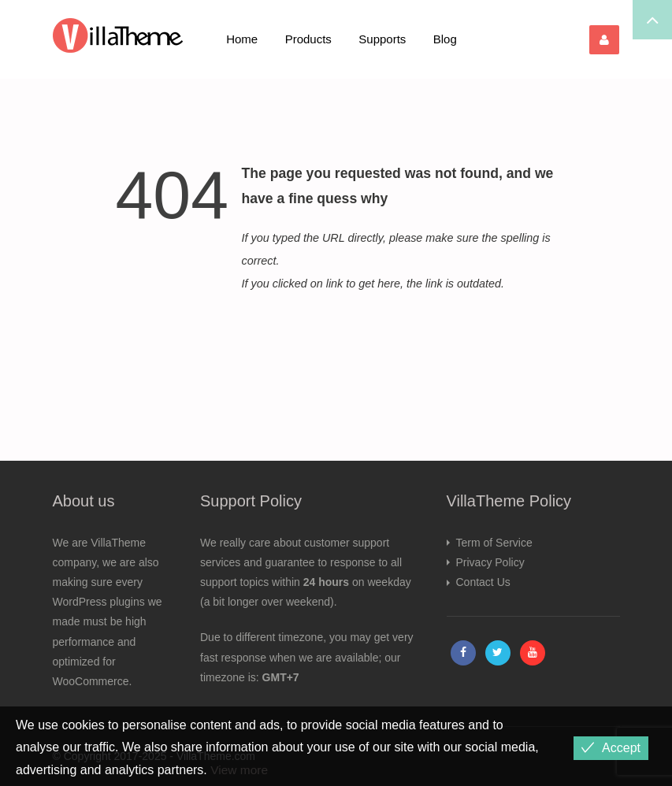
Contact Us (483, 582)
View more (240, 770)
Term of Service (494, 543)
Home (242, 39)
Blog (445, 39)
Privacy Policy (490, 562)
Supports (382, 39)
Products (308, 39)
